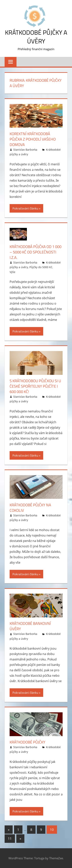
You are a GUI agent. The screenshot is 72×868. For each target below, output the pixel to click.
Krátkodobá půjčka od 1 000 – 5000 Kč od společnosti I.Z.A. (36, 252)
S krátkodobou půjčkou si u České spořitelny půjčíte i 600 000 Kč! (35, 386)
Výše (12, 272)
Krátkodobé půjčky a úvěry (36, 37)
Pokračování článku (25, 208)
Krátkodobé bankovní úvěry (30, 626)
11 (10, 838)
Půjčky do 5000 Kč (41, 267)
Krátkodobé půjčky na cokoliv (30, 508)
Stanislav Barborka (25, 150)
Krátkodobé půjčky (27, 742)
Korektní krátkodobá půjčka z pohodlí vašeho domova (33, 139)
